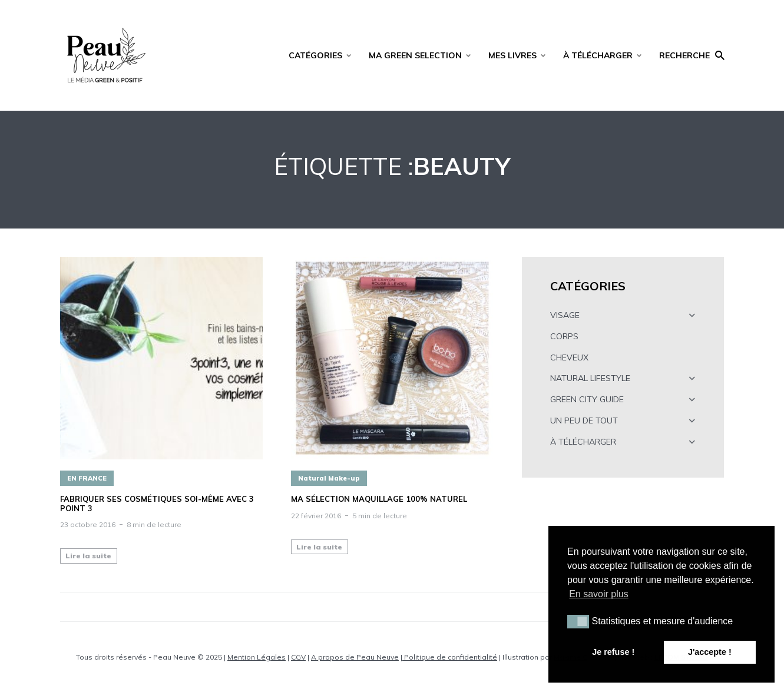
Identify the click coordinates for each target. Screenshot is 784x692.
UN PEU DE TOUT (584, 421)
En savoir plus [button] (599, 594)
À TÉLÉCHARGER (598, 55)
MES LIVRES (512, 55)
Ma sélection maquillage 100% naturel (379, 499)
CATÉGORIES (315, 55)
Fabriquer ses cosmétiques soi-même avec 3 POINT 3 (157, 504)
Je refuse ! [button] (613, 652)
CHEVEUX (569, 357)
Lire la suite (88, 556)
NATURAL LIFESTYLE (590, 378)
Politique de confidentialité (450, 657)
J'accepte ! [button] (710, 652)
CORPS (564, 336)
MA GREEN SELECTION (415, 55)
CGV (298, 657)
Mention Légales (257, 657)
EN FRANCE (87, 478)
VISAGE (565, 315)
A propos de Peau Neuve (355, 657)
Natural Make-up (329, 478)
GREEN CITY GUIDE (587, 399)
